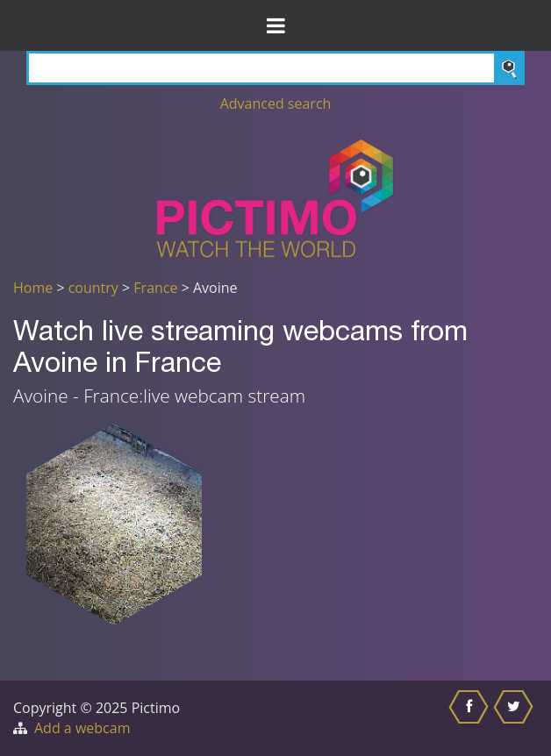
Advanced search (276, 103)
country (93, 288)
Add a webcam (82, 728)
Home (33, 288)
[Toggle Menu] (275, 25)
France (155, 288)
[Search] (275, 68)
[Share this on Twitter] (515, 718)
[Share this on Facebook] (471, 718)
